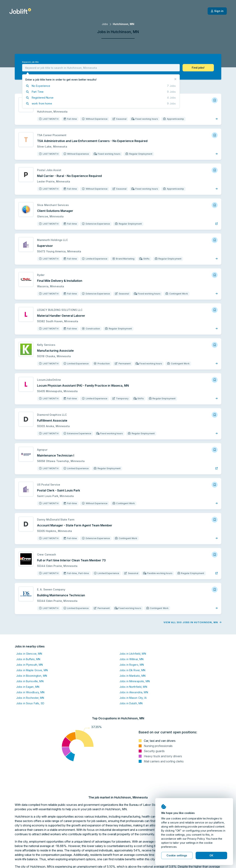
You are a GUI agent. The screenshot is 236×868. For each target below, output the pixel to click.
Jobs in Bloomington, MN (32, 676)
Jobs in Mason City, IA (133, 698)
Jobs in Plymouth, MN (29, 665)
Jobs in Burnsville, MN (30, 681)
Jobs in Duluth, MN (131, 703)
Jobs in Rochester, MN (30, 698)
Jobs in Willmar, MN (131, 659)
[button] (198, 68)
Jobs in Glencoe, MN (29, 654)
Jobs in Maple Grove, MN (32, 670)
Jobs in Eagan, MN (28, 687)
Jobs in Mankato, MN (132, 676)
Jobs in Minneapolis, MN (135, 681)
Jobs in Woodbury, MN (30, 692)
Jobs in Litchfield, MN (133, 654)
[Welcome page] (20, 11)
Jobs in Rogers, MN (132, 665)
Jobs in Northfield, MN (133, 687)
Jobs (105, 24)
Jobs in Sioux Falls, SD (30, 703)
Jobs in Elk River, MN (132, 670)
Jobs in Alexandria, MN (134, 692)
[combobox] (101, 68)
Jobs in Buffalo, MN (28, 659)
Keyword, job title (30, 62)
